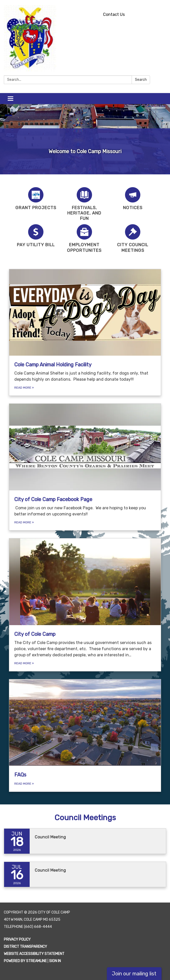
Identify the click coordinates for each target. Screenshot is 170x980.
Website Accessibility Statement (34, 954)
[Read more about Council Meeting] (85, 841)
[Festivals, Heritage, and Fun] (84, 204)
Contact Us (114, 14)
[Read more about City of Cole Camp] (85, 605)
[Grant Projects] (36, 199)
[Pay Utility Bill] (36, 236)
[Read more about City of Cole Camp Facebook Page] (85, 467)
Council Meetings (85, 818)
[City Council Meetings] (133, 239)
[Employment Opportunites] (84, 239)
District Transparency (25, 947)
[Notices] (133, 199)
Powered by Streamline (25, 961)
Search (141, 80)
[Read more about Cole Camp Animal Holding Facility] (85, 333)
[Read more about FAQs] (85, 736)
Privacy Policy (17, 939)
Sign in (55, 961)
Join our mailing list (134, 974)
